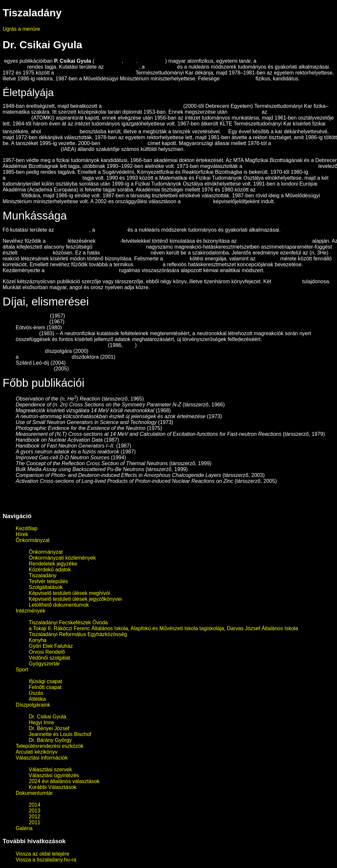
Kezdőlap (27, 528)
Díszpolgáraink (33, 705)
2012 (35, 817)
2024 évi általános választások (64, 781)
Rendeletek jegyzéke (53, 564)
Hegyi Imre (41, 722)
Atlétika (37, 699)
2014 (35, 805)
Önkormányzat (33, 540)
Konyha (38, 640)
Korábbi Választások (53, 787)
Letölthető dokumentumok (59, 605)
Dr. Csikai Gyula (48, 717)
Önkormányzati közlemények (62, 558)
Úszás (36, 693)
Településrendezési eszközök (50, 746)
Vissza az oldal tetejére (42, 854)
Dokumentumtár (34, 793)
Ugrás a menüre (21, 29)
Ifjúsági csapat (45, 681)
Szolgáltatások (46, 587)
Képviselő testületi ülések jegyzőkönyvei (75, 599)
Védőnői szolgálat (49, 658)
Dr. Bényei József (49, 728)
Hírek (22, 534)
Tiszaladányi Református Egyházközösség (78, 634)
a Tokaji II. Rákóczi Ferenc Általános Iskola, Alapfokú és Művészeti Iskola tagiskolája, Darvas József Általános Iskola (163, 628)
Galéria (24, 828)
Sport (22, 670)
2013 (35, 811)
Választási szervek (50, 770)
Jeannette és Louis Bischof (60, 734)
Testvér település (48, 581)
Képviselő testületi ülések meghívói (69, 593)
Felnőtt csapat (45, 687)
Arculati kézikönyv (37, 752)
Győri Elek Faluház (51, 646)
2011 (35, 822)
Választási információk (42, 758)
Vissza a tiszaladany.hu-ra (46, 860)
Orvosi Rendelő (47, 652)
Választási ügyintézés (54, 775)
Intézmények (31, 611)
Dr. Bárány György (50, 740)
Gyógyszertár (44, 664)
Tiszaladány (43, 575)
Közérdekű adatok (50, 570)
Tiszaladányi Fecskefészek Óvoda (68, 622)
